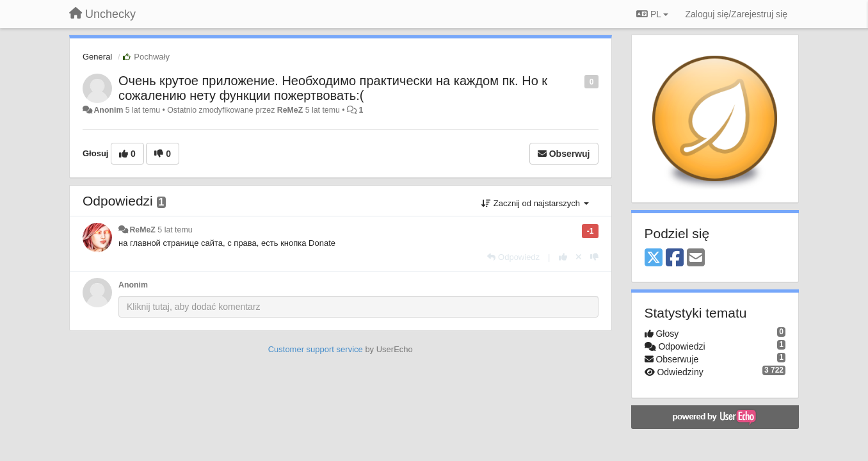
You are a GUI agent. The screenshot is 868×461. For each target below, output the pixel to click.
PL (652, 14)
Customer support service (316, 349)
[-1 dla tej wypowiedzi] (594, 257)
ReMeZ (290, 110)
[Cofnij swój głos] (579, 257)
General (97, 57)
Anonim (108, 110)
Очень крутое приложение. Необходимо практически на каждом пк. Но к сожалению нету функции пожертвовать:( (333, 88)
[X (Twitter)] (654, 258)
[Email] (696, 258)
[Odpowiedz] (513, 257)
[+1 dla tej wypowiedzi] (563, 257)
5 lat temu (175, 230)
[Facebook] (675, 258)
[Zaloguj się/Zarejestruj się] (736, 14)
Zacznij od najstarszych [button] (535, 203)
